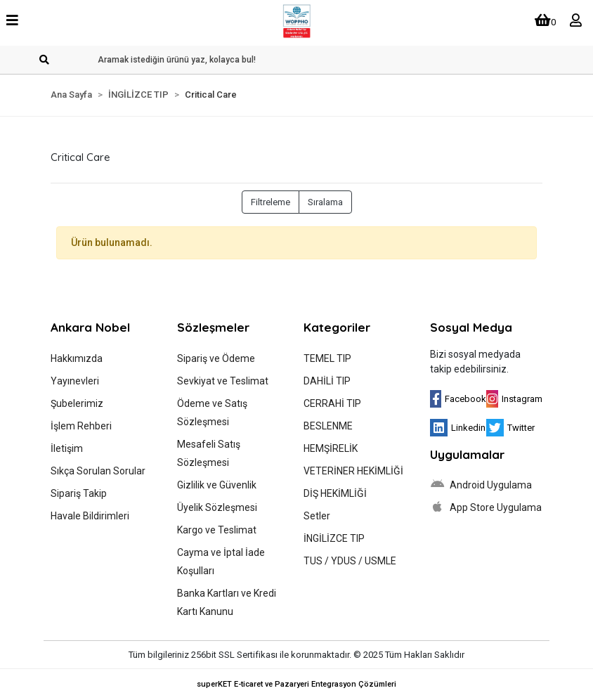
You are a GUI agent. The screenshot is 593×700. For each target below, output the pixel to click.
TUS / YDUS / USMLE (350, 561)
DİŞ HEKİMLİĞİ (335, 493)
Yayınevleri (75, 381)
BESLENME (328, 426)
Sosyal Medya (471, 327)
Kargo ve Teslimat (217, 530)
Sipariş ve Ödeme (216, 358)
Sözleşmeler (213, 327)
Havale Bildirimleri (90, 516)
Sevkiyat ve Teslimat (223, 381)
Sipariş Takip (79, 493)
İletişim (67, 448)
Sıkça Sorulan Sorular (98, 471)
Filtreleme (271, 202)
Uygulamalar (467, 454)
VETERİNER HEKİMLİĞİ (353, 471)
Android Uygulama (481, 484)
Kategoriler (337, 327)
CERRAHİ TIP (332, 403)
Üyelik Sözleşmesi (217, 507)
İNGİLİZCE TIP (334, 538)
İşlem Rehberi (81, 426)
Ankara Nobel (90, 327)
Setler (317, 516)
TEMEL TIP (327, 358)
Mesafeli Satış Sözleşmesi (209, 453)
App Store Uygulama (486, 507)
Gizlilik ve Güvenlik (217, 485)
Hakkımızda (77, 358)
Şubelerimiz (77, 403)
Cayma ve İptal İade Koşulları (221, 562)
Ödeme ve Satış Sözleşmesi (212, 413)
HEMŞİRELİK (331, 448)
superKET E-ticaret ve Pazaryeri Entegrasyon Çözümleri (296, 684)
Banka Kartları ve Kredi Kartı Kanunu (227, 602)
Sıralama (325, 202)
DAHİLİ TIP (327, 381)
